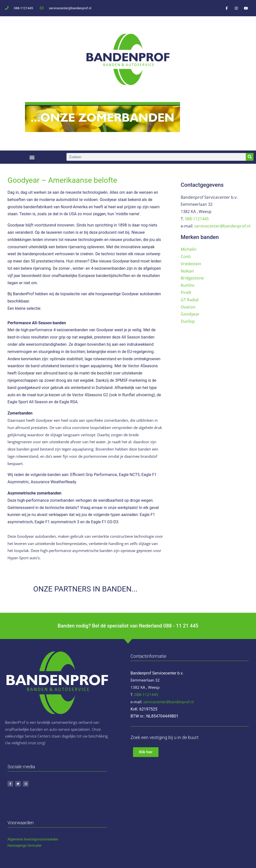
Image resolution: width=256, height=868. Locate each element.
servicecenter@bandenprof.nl (222, 226)
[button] (32, 157)
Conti (186, 256)
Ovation (188, 307)
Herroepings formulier (24, 845)
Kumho (188, 285)
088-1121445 (197, 219)
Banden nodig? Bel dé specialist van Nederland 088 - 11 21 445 (128, 626)
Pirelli (186, 292)
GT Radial (190, 300)
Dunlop (188, 321)
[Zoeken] (250, 157)
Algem (12, 839)
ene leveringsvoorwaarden (38, 839)
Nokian (187, 271)
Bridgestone (192, 278)
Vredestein (191, 264)
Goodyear (190, 314)
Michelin (189, 249)
